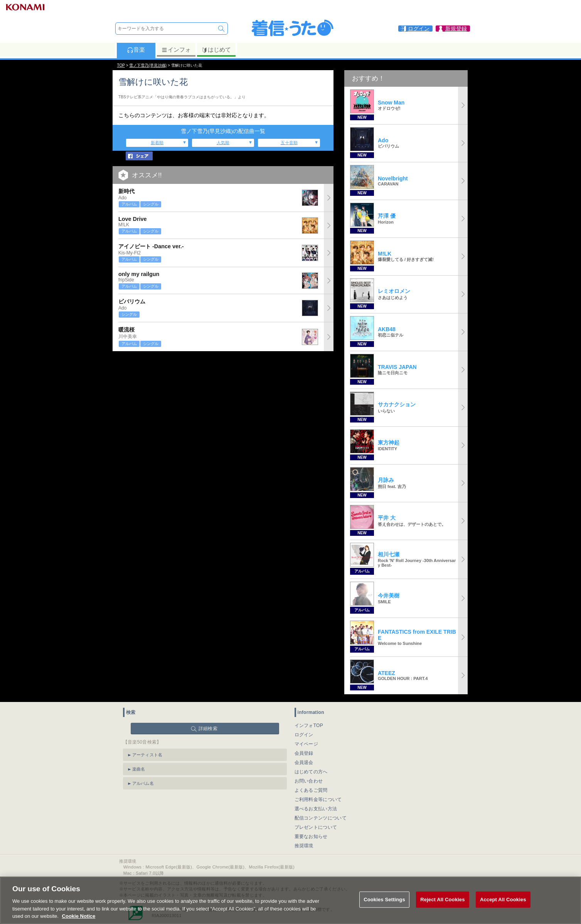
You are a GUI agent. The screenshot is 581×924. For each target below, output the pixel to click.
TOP (121, 65)
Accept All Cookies (503, 904)
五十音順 (289, 143)
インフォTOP (309, 725)
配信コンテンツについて (321, 818)
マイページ (306, 744)
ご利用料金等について (318, 799)
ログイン (304, 735)
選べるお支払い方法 (316, 809)
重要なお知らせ (311, 836)
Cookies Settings (384, 904)
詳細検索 (208, 729)
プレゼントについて (316, 827)
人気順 (223, 143)
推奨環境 (304, 846)
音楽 (136, 50)
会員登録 (304, 753)
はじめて (216, 50)
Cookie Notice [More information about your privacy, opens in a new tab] (79, 921)
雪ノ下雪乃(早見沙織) (148, 65)
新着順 (157, 143)
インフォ (176, 50)
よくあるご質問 (311, 790)
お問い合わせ (309, 781)
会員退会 (304, 762)
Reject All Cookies (442, 904)
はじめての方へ (311, 772)
